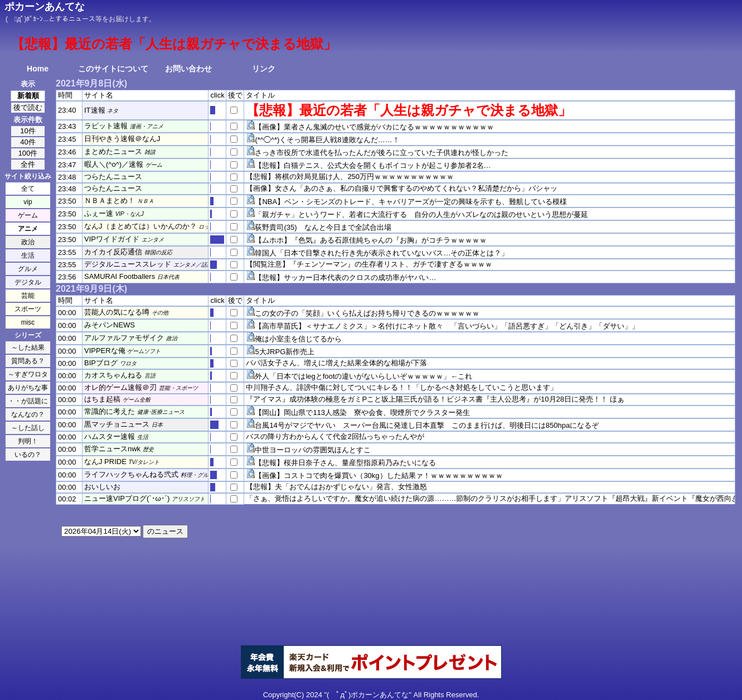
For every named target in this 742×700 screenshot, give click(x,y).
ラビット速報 (106, 126)
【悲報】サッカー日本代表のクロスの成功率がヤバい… (345, 277)
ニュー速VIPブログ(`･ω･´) (127, 498)
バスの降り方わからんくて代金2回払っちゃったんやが (335, 436)
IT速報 (95, 110)
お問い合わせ (188, 69)
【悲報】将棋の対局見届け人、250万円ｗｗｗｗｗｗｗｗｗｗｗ (350, 177)
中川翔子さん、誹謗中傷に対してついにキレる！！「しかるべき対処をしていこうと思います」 (402, 387)
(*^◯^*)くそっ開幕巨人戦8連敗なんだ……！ (327, 140)
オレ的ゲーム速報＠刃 (120, 387)
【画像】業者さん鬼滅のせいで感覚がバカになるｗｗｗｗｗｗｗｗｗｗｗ (374, 127)
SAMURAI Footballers (120, 276)
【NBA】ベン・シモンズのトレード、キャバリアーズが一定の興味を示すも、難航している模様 (411, 202)
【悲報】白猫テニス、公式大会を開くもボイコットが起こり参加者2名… (373, 165)
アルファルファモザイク (124, 338)
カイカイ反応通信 (113, 252)
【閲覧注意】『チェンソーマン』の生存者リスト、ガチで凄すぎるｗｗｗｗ (369, 264)
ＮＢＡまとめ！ (110, 201)
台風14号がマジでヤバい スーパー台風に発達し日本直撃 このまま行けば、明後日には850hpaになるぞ (427, 425)
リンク (264, 69)
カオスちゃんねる (113, 375)
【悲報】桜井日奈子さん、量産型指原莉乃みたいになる (345, 463)
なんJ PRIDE (105, 462)
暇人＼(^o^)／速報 (114, 164)
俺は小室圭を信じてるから (298, 339)
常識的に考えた (110, 411)
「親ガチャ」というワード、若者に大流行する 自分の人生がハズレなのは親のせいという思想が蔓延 (421, 214)
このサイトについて (113, 69)
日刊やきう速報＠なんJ (122, 139)
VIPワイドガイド (112, 239)
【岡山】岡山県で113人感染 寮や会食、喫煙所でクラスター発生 (362, 412)
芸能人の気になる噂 (117, 312)
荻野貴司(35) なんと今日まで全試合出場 (323, 227)
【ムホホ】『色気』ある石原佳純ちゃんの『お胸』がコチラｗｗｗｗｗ (371, 240)
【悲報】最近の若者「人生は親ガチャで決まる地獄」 (409, 110)
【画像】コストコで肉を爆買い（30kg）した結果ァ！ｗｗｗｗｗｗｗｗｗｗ (379, 475)
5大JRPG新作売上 (285, 352)
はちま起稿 (102, 399)
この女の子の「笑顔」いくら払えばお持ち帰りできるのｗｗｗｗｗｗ (367, 313)
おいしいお (102, 487)
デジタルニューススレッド (128, 264)
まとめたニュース (113, 151)
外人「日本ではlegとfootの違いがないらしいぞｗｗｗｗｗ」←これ (363, 376)
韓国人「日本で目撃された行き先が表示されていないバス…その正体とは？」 (382, 253)
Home (38, 69)
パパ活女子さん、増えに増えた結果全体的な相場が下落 (336, 363)
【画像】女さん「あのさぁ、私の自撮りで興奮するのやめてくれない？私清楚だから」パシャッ (402, 188)
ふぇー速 (99, 213)
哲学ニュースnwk (112, 449)
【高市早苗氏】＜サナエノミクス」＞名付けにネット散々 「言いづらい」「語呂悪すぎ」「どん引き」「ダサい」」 (447, 326)
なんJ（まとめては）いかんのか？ (140, 226)
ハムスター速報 (110, 436)
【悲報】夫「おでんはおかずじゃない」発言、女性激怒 (336, 487)
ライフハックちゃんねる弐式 (131, 474)
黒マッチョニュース (117, 424)
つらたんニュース (113, 177)
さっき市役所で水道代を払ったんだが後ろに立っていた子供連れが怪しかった (382, 153)
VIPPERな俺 (105, 351)
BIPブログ (101, 363)
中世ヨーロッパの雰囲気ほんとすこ (313, 450)
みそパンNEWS (110, 325)
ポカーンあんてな (45, 7)
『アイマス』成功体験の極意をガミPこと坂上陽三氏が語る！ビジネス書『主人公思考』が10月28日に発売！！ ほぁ (435, 399)
